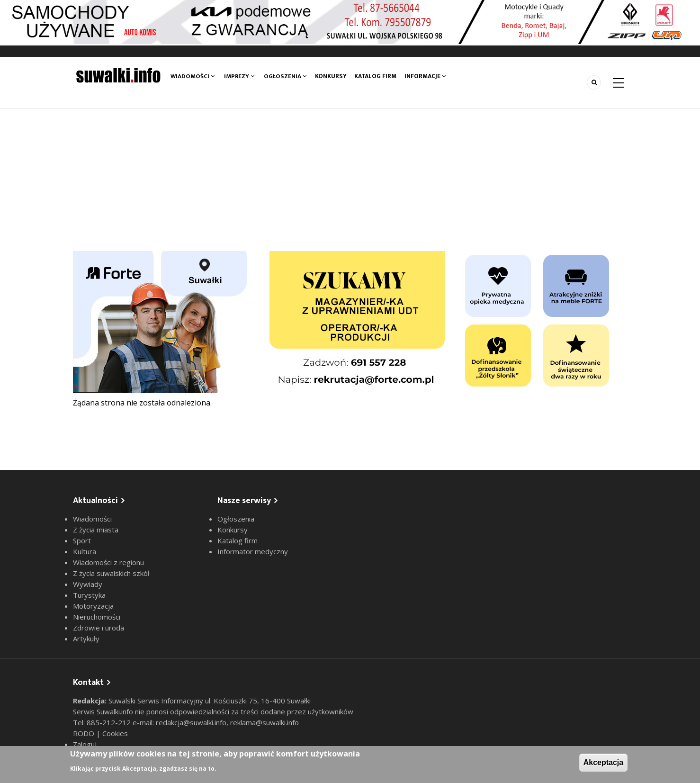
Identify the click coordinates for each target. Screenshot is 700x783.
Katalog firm (377, 76)
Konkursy (332, 76)
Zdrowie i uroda (99, 628)
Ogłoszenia (285, 76)
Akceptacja (604, 762)
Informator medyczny (253, 551)
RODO (85, 733)
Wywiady (88, 584)
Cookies (115, 733)
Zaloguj (85, 744)
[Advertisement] (350, 180)
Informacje (428, 76)
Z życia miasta (96, 530)
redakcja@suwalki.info (191, 722)
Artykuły (86, 639)
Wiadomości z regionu (108, 562)
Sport (82, 540)
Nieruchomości (97, 617)
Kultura (85, 551)
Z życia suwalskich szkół (111, 573)
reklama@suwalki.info (265, 722)
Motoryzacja (93, 606)
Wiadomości (193, 76)
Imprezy (239, 76)
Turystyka (89, 595)
